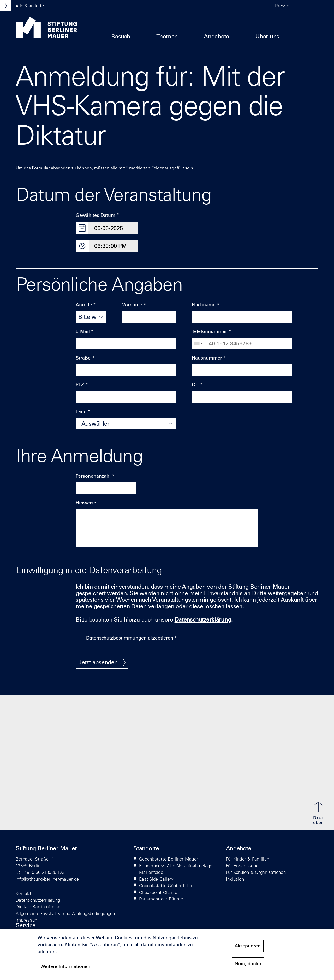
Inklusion (235, 879)
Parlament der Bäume (161, 899)
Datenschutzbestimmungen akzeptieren (130, 638)
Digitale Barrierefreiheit (39, 907)
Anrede (84, 305)
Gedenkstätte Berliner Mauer (169, 859)
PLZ (80, 385)
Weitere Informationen (65, 967)
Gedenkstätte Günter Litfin (166, 885)
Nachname (204, 305)
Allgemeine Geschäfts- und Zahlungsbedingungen (65, 913)
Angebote (216, 36)
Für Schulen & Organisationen (256, 872)
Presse (282, 6)
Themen (167, 36)
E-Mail (83, 331)
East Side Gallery (156, 879)
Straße (83, 358)
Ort (195, 385)
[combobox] (198, 343)
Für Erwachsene (242, 866)
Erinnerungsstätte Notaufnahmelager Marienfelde (177, 869)
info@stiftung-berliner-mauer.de (47, 879)
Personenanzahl (93, 476)
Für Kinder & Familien (247, 859)
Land (81, 411)
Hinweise (86, 503)
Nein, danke (248, 965)
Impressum (27, 920)
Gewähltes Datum (96, 215)
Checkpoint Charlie (158, 892)
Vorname (132, 305)
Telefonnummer (209, 331)
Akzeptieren (248, 947)
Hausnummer (207, 358)
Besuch (121, 36)
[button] (300, 6)
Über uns (267, 36)
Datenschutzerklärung (38, 900)
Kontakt (23, 893)
